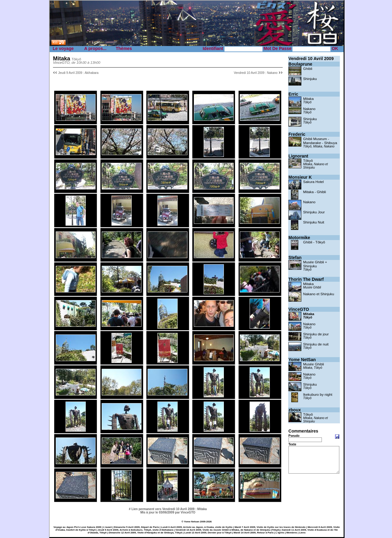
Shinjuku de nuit (316, 344)
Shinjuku (310, 79)
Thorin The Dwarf (306, 279)
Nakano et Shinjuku (319, 294)
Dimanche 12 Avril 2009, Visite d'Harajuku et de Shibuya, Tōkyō (145, 533)
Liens (302, 533)
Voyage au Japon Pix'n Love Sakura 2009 (77, 527)
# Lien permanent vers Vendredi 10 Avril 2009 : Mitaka (168, 509)
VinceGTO (299, 309)
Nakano (309, 109)
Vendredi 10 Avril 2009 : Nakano (256, 73)
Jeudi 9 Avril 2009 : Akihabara (78, 73)
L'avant (107, 527)
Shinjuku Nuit (314, 222)
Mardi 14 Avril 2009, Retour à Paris (254, 533)
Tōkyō (307, 378)
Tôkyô (307, 102)
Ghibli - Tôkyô (314, 242)
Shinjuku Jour (314, 212)
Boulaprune (300, 64)
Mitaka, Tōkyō (313, 368)
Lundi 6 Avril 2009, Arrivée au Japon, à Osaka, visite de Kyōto (197, 527)
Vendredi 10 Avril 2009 (311, 59)
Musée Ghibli (312, 287)
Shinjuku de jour (316, 334)
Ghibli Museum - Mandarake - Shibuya (320, 141)
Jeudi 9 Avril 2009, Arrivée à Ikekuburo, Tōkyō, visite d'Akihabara (135, 530)
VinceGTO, (62, 62)
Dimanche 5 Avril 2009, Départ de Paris (136, 527)
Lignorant (298, 156)
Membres (292, 533)
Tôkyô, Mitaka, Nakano (319, 146)
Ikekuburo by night (318, 394)
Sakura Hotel (313, 182)
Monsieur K (300, 177)
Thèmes (124, 48)
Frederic (297, 134)
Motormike (299, 238)
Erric (293, 94)
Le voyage (63, 48)
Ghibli (308, 69)
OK (335, 48)
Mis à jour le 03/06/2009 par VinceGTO (168, 512)
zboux (295, 410)
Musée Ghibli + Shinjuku (315, 264)
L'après (280, 533)
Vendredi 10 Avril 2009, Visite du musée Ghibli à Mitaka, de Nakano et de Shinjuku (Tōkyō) (228, 530)
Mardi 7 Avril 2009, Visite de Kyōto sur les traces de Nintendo (270, 527)
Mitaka (308, 99)
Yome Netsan (192, 522)
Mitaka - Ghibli (315, 192)
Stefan (295, 258)
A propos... (95, 48)
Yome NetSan (302, 360)
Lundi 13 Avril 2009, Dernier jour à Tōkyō (208, 533)
